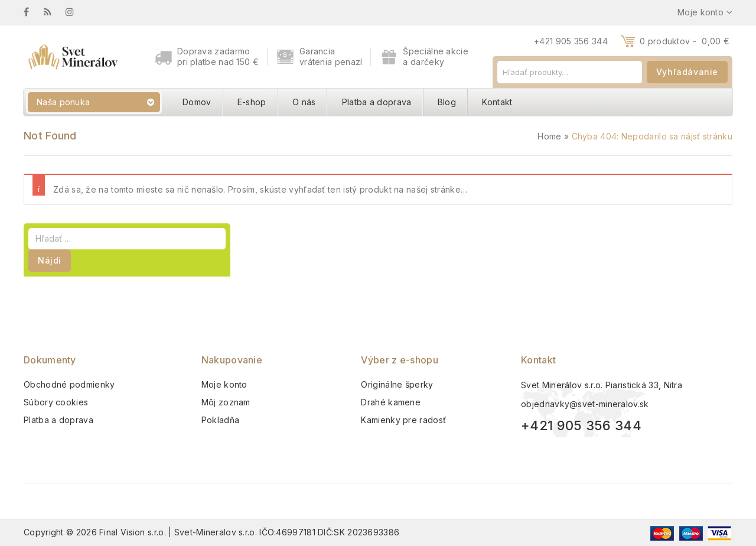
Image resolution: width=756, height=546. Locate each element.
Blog (447, 102)
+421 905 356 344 (571, 41)
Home (549, 136)
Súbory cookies (56, 402)
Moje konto (224, 384)
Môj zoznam (226, 402)
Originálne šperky (397, 384)
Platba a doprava (377, 102)
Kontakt (497, 102)
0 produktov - (685, 41)
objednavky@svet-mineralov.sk (585, 404)
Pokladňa (220, 420)
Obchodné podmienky (69, 384)
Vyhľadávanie (687, 72)
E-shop (252, 102)
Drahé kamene (391, 402)
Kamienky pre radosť (403, 420)
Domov (197, 102)
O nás (304, 102)
